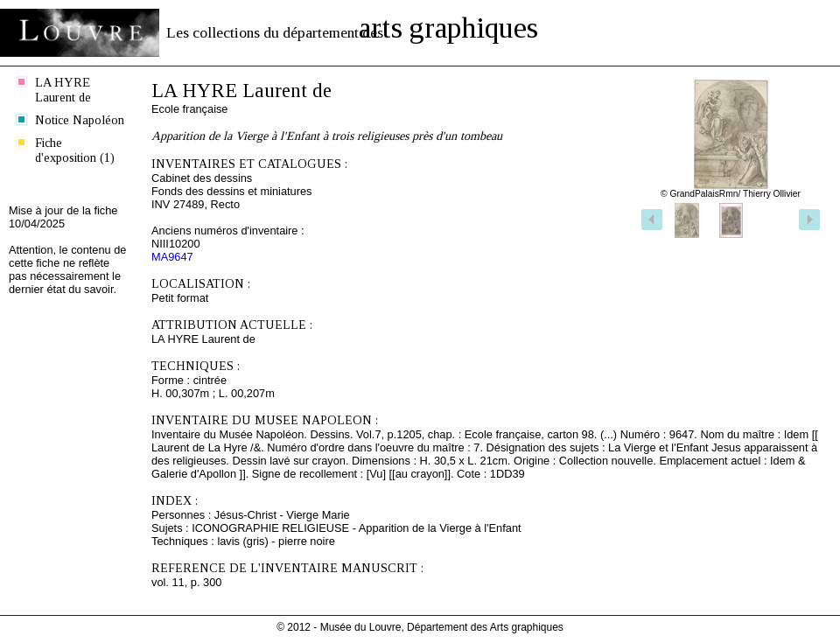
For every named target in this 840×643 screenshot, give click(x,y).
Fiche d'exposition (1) (75, 150)
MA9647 (172, 257)
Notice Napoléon (80, 120)
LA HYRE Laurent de (63, 90)
